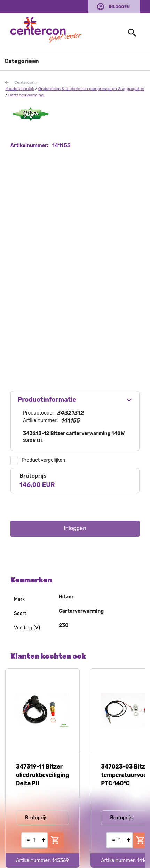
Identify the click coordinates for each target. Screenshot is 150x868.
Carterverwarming (26, 95)
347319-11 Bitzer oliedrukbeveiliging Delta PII (42, 775)
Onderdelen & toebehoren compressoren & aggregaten (91, 89)
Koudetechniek (20, 89)
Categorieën (22, 61)
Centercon (25, 82)
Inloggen (119, 7)
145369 (61, 861)
